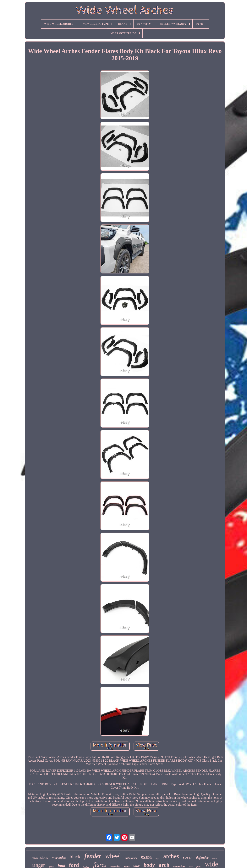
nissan (215, 859)
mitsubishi (131, 858)
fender (93, 856)
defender (202, 858)
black (75, 857)
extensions (40, 857)
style (157, 859)
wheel (113, 856)
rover (188, 857)
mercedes (59, 857)
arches (171, 856)
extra (146, 857)
